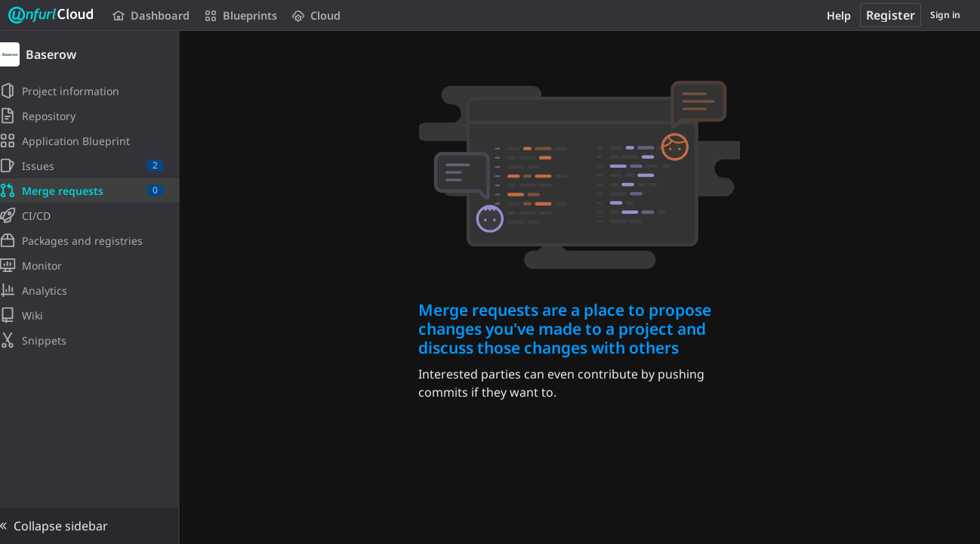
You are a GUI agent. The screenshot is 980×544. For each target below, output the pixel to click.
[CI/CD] (96, 215)
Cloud (315, 15)
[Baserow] (97, 54)
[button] (96, 526)
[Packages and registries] (96, 240)
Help (839, 15)
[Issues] (96, 165)
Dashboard (150, 15)
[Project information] (96, 91)
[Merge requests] (96, 190)
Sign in (945, 15)
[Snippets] (96, 340)
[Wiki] (96, 315)
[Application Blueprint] (96, 141)
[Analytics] (96, 290)
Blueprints (239, 15)
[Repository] (96, 116)
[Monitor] (96, 265)
